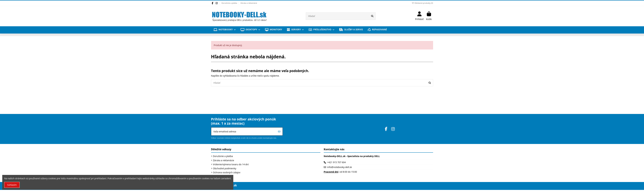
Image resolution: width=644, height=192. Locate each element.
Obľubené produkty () (422, 3)
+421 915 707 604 (336, 162)
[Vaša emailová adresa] (244, 131)
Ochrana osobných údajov (227, 172)
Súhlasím (12, 185)
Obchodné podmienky (225, 168)
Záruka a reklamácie (249, 3)
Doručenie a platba (230, 3)
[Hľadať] (372, 16)
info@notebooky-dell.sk (339, 167)
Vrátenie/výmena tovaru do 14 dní (231, 164)
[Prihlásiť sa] (279, 131)
